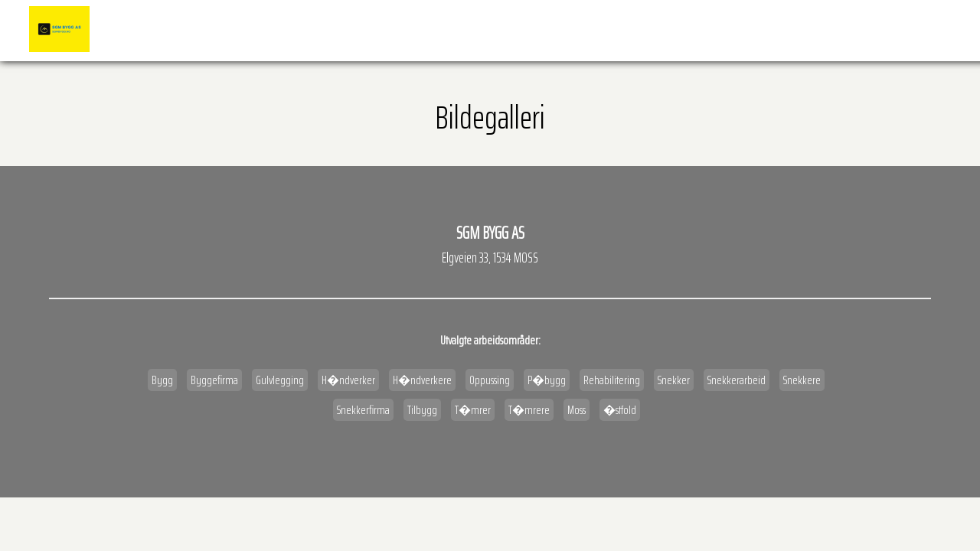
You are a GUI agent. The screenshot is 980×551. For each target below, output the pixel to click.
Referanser (556, 30)
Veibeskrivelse (846, 30)
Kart (779, 30)
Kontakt (922, 30)
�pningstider (712, 30)
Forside (490, 30)
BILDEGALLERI (630, 30)
